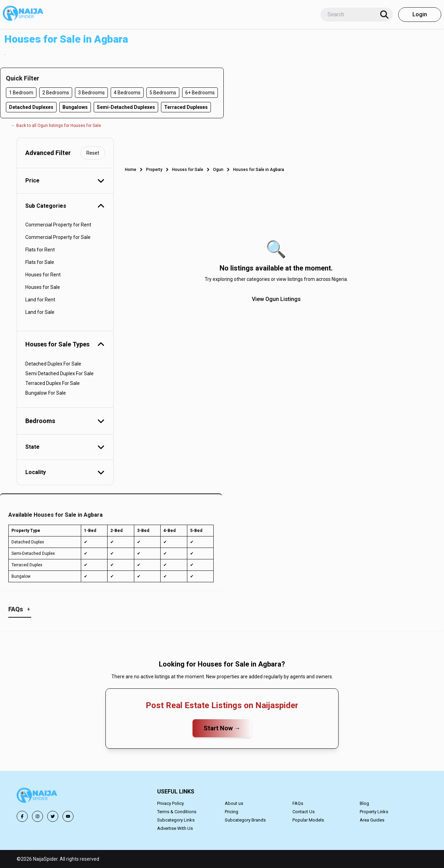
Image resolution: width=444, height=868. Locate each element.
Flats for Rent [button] (40, 250)
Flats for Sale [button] (40, 262)
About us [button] (234, 803)
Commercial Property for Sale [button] (58, 237)
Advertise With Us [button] (175, 828)
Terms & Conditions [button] (177, 812)
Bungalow (21, 576)
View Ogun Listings (276, 299)
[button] (37, 796)
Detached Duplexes (31, 107)
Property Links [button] (374, 812)
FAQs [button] (298, 803)
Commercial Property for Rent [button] (58, 225)
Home (131, 170)
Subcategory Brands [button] (245, 820)
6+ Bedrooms (200, 93)
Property (154, 170)
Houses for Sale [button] (43, 287)
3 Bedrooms (91, 93)
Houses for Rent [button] (43, 275)
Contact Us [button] (304, 812)
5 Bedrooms (163, 93)
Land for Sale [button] (40, 312)
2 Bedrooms (56, 93)
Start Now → (222, 728)
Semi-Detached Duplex (33, 553)
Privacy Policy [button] (170, 803)
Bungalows (75, 107)
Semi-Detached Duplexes (126, 107)
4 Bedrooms (127, 93)
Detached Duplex (28, 542)
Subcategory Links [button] (176, 820)
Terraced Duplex (27, 565)
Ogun (218, 170)
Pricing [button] (232, 812)
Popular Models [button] (308, 820)
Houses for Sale (188, 170)
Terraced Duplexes (186, 107)
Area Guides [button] (372, 820)
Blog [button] (364, 803)
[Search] (384, 15)
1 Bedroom (21, 93)
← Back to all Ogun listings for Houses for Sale (56, 126)
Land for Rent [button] (40, 300)
